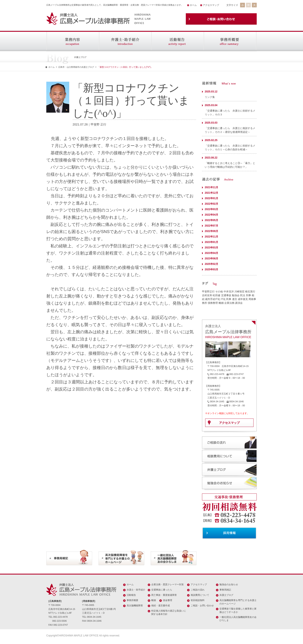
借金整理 (167, 600)
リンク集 (210, 97)
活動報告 (131, 595)
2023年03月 (211, 248)
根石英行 (250, 292)
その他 (219, 292)
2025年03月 (211, 269)
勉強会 (236, 295)
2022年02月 (211, 204)
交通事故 (226, 295)
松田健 (217, 295)
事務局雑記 (225, 590)
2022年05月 (211, 220)
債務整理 (213, 303)
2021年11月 (211, 187)
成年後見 (243, 299)
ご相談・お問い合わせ (202, 605)
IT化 (223, 299)
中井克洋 (229, 292)
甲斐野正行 (208, 292)
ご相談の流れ (198, 590)
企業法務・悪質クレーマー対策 (167, 584)
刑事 (249, 295)
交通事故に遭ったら (162, 590)
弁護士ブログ (226, 595)
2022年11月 (211, 237)
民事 (229, 299)
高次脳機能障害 (135, 605)
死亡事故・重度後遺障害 (164, 595)
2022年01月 (211, 198)
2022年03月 (211, 209)
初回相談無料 (198, 600)
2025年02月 (211, 264)
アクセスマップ (211, 5)
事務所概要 (132, 600)
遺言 (235, 299)
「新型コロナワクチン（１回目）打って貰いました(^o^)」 (125, 67)
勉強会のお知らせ (229, 584)
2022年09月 (211, 231)
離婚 (221, 303)
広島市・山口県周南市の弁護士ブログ (76, 67)
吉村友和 (207, 295)
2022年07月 (211, 226)
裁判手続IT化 (213, 299)
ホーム (193, 5)
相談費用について (200, 595)
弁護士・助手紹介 (136, 590)
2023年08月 (211, 259)
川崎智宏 (239, 292)
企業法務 (229, 303)
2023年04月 (211, 253)
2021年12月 (211, 193)
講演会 (239, 303)
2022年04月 (211, 215)
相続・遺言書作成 (161, 605)
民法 (243, 295)
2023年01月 (211, 242)
